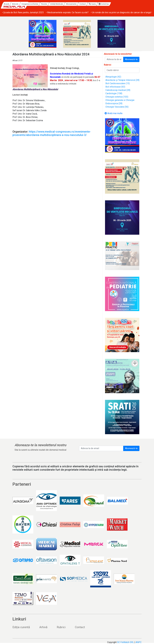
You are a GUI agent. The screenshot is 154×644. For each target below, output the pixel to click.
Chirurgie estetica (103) (117, 97)
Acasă (33, 4)
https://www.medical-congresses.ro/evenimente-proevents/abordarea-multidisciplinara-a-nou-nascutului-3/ (52, 133)
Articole (42, 4)
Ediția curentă (21, 627)
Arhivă (43, 627)
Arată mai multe (114, 113)
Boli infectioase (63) (115, 87)
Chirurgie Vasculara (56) (117, 107)
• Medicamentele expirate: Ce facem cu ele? (67, 12)
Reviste (70, 4)
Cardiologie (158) (114, 93)
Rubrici (61, 627)
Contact (109, 4)
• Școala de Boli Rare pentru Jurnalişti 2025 (23, 12)
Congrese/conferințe (56, 4)
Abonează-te (131, 59)
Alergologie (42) (113, 77)
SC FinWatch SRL (125, 642)
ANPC (139, 642)
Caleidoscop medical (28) (118, 90)
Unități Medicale (83, 4)
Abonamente (98, 4)
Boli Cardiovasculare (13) (118, 83)
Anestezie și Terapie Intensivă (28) (122, 80)
